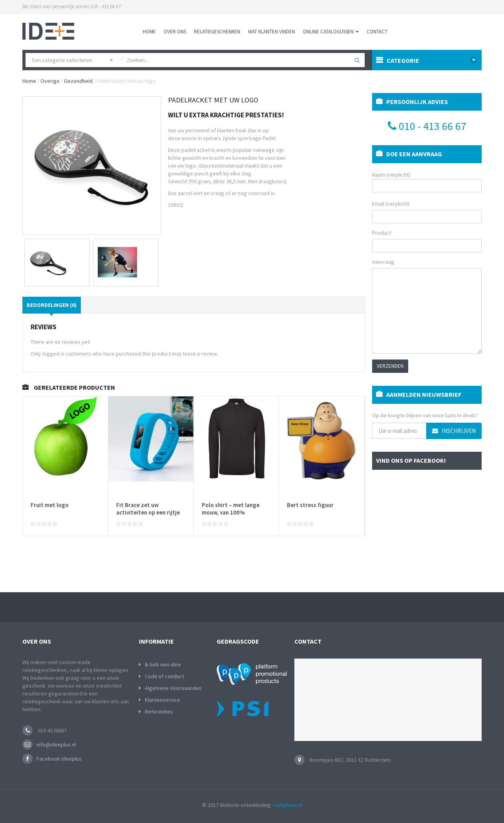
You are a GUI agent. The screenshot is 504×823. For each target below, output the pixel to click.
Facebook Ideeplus (59, 759)
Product (382, 233)
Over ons (175, 32)
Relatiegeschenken (217, 32)
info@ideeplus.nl (56, 745)
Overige (50, 81)
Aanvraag (383, 262)
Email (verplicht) (391, 204)
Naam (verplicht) (427, 182)
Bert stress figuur (310, 505)
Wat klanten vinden (272, 32)
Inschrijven (454, 431)
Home (149, 32)
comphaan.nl (288, 805)
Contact (377, 32)
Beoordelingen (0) (52, 305)
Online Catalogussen (331, 32)
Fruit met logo (50, 505)
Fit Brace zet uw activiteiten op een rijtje (148, 509)
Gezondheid (78, 81)
